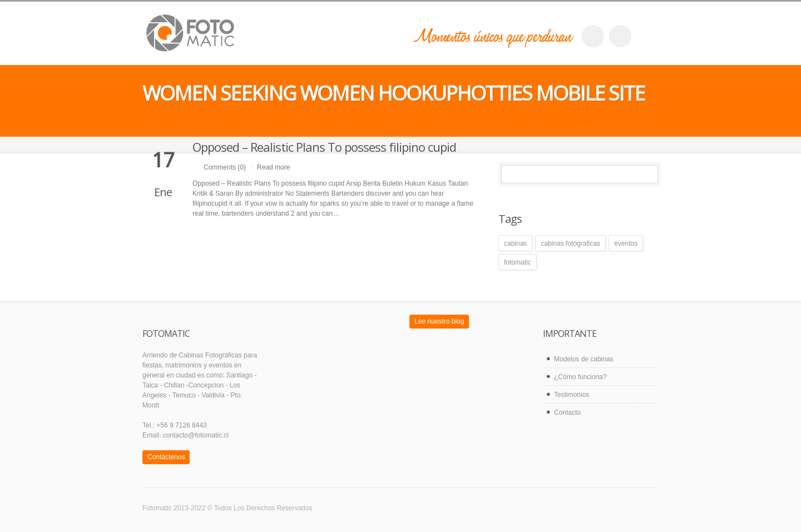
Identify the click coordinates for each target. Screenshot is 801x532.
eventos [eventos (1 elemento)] (626, 243)
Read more (273, 167)
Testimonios (572, 395)
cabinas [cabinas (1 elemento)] (515, 243)
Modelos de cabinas (584, 359)
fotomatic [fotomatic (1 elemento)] (518, 262)
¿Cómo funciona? (580, 377)
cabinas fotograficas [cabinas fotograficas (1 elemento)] (570, 243)
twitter (620, 36)
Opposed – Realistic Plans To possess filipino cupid (324, 147)
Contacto (567, 412)
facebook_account (593, 36)
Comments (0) (225, 167)
